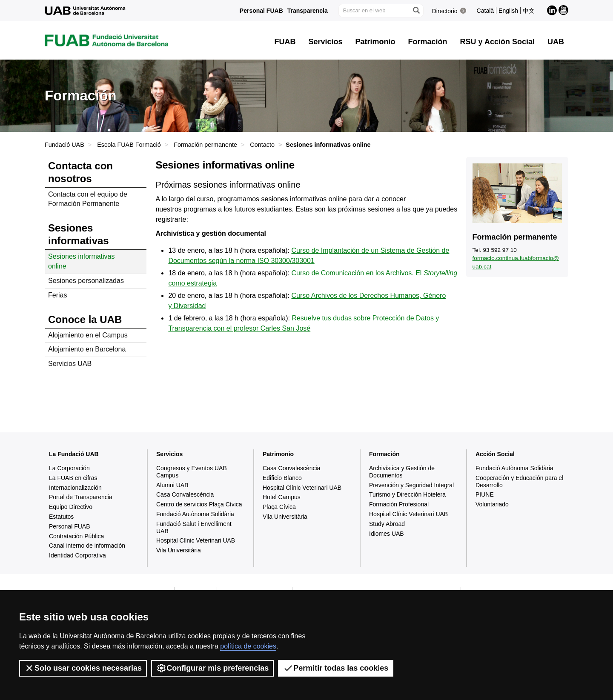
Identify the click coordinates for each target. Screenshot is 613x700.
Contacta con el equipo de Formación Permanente (88, 199)
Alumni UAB (172, 485)
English (508, 11)
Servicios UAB (70, 364)
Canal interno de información (87, 546)
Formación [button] (428, 42)
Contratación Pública (76, 536)
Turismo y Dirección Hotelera (407, 494)
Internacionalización (75, 488)
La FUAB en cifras (73, 478)
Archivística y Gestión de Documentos (402, 472)
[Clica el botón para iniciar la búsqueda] (416, 11)
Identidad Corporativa (77, 555)
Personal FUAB (261, 11)
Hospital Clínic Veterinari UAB (196, 540)
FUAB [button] (285, 42)
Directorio (445, 11)
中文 (529, 11)
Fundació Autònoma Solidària (195, 514)
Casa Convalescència (185, 494)
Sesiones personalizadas (86, 281)
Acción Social (495, 454)
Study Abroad (387, 524)
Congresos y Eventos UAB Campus (192, 472)
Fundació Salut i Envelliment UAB (194, 527)
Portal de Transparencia (81, 497)
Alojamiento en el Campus (88, 335)
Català (485, 11)
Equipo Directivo (71, 507)
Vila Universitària (179, 550)
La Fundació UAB (74, 454)
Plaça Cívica (279, 507)
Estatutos (61, 517)
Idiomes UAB (387, 534)
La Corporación (69, 468)
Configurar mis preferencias (212, 668)
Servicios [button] (326, 42)
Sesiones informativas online (82, 261)
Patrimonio (278, 454)
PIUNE (485, 494)
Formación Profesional (399, 504)
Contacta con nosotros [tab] (80, 172)
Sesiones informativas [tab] (79, 234)
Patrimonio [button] (375, 42)
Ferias (57, 295)
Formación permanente (205, 145)
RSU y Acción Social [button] (497, 42)
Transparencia (308, 11)
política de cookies (248, 646)
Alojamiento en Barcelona (87, 349)
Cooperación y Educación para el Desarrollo (519, 481)
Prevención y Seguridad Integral (411, 485)
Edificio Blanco (282, 478)
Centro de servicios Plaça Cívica (199, 504)
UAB (556, 42)
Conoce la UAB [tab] (85, 319)
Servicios (169, 454)
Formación (384, 454)
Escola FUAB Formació (129, 145)
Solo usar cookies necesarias (83, 668)
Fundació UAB (64, 145)
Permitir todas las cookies (336, 668)
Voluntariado (492, 504)
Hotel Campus (282, 497)
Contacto (262, 145)
